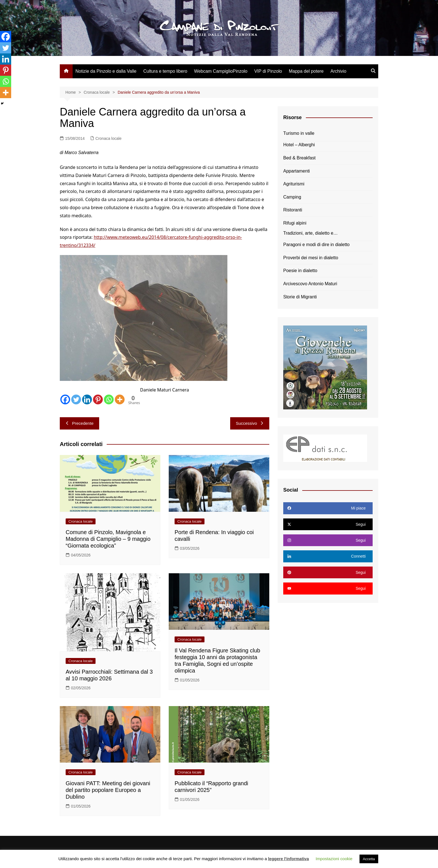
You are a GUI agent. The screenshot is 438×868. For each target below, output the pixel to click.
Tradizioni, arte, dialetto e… (310, 233)
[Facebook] (65, 399)
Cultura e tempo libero (165, 71)
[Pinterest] (98, 399)
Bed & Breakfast (299, 158)
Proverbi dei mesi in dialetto (311, 258)
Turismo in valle (299, 133)
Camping (292, 197)
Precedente (79, 423)
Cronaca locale (109, 138)
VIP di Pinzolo (268, 71)
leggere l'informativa (289, 859)
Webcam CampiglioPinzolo (221, 71)
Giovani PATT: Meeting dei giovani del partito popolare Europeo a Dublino (108, 790)
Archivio (338, 71)
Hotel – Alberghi (299, 145)
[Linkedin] (87, 399)
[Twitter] (76, 399)
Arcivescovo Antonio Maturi (310, 284)
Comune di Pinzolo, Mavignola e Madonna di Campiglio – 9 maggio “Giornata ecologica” (108, 539)
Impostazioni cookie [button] (334, 859)
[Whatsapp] (109, 399)
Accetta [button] (369, 859)
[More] (120, 399)
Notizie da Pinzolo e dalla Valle (106, 71)
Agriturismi (294, 184)
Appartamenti (297, 171)
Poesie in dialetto (300, 271)
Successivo (250, 423)
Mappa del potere (306, 71)
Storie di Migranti (300, 297)
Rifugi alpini (295, 223)
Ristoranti (293, 210)
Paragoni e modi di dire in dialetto (316, 245)
